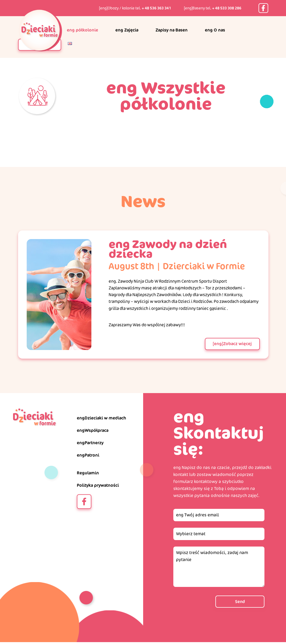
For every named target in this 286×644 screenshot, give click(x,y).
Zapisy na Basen (172, 30)
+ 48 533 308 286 (227, 8)
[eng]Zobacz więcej (232, 345)
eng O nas (215, 30)
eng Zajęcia (127, 30)
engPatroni (88, 457)
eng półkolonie (82, 30)
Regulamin (88, 475)
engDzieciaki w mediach (101, 420)
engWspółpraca (93, 432)
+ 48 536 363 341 (156, 8)
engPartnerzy (90, 444)
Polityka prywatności (98, 487)
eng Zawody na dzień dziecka (165, 249)
